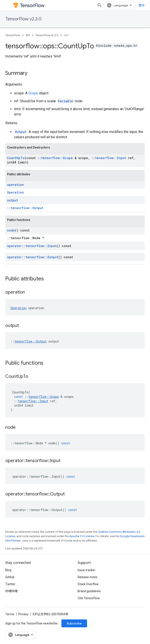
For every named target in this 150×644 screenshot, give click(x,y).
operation (15, 185)
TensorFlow (13, 35)
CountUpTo (16, 158)
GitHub (10, 577)
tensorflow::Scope (57, 158)
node (11, 230)
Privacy (23, 614)
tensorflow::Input (111, 158)
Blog (8, 570)
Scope (33, 93)
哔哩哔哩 (11, 591)
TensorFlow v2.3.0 (23, 19)
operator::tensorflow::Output (33, 257)
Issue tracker (87, 570)
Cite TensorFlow (89, 598)
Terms (10, 614)
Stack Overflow (88, 584)
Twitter (10, 584)
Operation (15, 192)
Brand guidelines (89, 591)
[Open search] (100, 5)
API (28, 35)
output (12, 200)
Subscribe (74, 623)
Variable (65, 101)
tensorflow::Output (27, 208)
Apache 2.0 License (82, 536)
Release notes (87, 577)
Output (21, 132)
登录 (142, 5)
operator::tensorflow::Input (32, 246)
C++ (66, 35)
